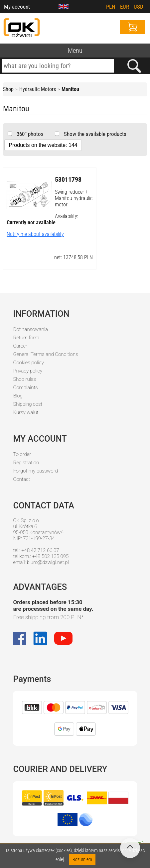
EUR (125, 7)
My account (17, 7)
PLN (111, 7)
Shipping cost (28, 404)
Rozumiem (82, 859)
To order (22, 454)
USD (139, 7)
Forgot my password (35, 471)
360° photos (29, 134)
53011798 (68, 179)
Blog (18, 396)
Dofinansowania (30, 329)
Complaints (25, 387)
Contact (21, 479)
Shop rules (24, 379)
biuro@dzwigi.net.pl (48, 562)
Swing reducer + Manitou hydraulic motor (74, 198)
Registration (26, 463)
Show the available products (94, 134)
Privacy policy (28, 371)
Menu (75, 51)
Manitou (70, 89)
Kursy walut (26, 412)
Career (20, 346)
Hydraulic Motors (38, 89)
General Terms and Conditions (45, 354)
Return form (26, 338)
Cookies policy (28, 363)
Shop (8, 89)
